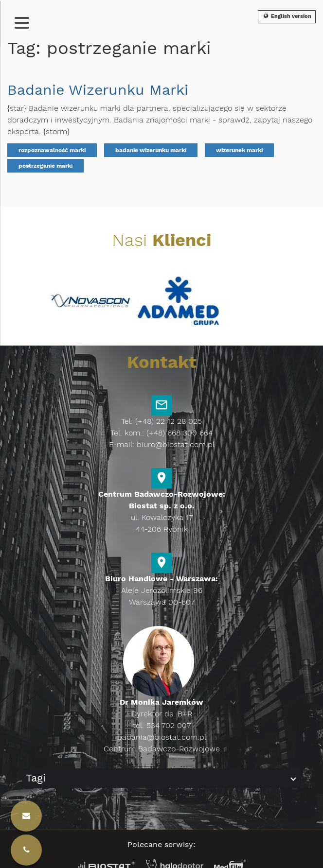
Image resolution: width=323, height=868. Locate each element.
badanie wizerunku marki (151, 150)
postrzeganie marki (45, 166)
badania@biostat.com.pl (162, 737)
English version (287, 16)
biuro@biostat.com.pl (176, 444)
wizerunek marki (239, 150)
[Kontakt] (26, 850)
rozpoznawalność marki (52, 150)
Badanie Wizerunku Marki (98, 90)
